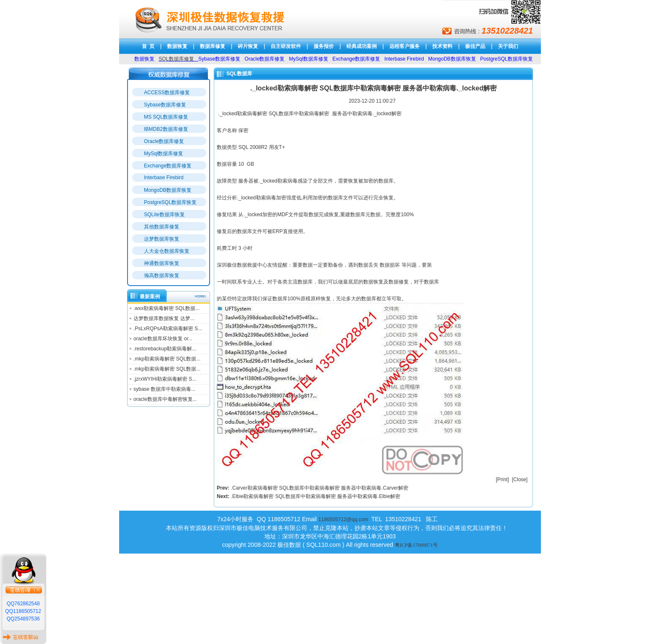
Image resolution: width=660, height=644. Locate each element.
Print (502, 480)
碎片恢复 (248, 46)
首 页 (148, 46)
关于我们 (508, 46)
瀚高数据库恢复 (162, 276)
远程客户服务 (405, 46)
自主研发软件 (286, 46)
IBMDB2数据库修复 (166, 129)
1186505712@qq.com (343, 519)
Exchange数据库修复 (168, 166)
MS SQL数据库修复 (166, 117)
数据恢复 (177, 46)
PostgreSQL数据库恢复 (170, 202)
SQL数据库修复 (176, 59)
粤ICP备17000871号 (416, 545)
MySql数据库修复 (164, 154)
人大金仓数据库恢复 (167, 251)
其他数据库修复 (162, 227)
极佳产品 (475, 46)
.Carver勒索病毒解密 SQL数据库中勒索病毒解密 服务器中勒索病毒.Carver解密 (319, 488)
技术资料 (442, 46)
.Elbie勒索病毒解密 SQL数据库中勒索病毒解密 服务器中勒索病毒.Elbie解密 (315, 496)
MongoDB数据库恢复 (168, 190)
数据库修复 (213, 46)
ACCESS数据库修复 (167, 93)
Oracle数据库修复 (164, 141)
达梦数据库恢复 (162, 239)
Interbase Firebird (164, 178)
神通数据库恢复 (162, 263)
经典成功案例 (362, 46)
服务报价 (324, 46)
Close (520, 480)
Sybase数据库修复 (165, 105)
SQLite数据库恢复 (164, 215)
